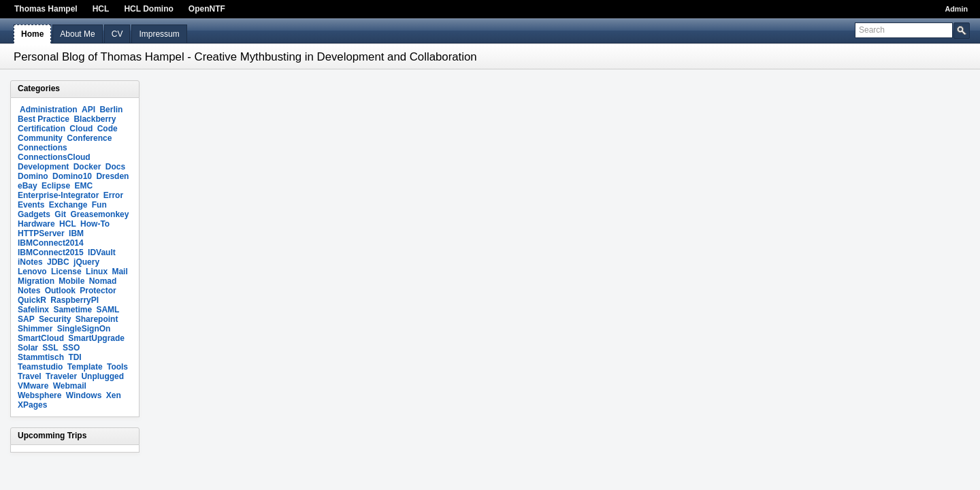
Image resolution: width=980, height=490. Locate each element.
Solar (28, 348)
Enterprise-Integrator (58, 195)
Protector (98, 291)
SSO (71, 348)
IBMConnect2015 (51, 252)
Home (32, 34)
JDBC (58, 262)
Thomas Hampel (46, 9)
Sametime (72, 310)
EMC (83, 186)
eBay (28, 186)
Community (40, 138)
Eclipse (56, 186)
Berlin (111, 110)
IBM (76, 233)
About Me (77, 34)
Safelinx (33, 310)
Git (60, 214)
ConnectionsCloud (54, 157)
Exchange (68, 205)
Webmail (70, 386)
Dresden (112, 176)
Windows (84, 395)
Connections (43, 148)
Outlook (60, 291)
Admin (956, 9)
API (88, 110)
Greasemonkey (99, 214)
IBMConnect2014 (51, 243)
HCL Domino (148, 9)
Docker (87, 167)
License (66, 272)
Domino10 (72, 176)
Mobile (71, 281)
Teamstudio (40, 367)
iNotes (30, 262)
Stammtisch (41, 357)
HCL (101, 9)
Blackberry (95, 119)
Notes (29, 291)
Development (43, 167)
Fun (99, 205)
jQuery (86, 262)
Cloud (81, 129)
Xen (114, 395)
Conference (89, 138)
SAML (108, 310)
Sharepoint (97, 319)
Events (31, 205)
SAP (26, 319)
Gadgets (34, 214)
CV (117, 34)
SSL (50, 348)
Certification (42, 129)
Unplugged (102, 376)
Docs (115, 167)
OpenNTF (207, 9)
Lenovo (32, 272)
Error (113, 195)
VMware (33, 386)
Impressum (159, 34)
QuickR (32, 300)
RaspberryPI (75, 300)
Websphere (39, 395)
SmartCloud (41, 338)
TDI (75, 357)
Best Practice (44, 119)
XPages (32, 405)
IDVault (102, 252)
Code (108, 129)
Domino (33, 176)
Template (85, 367)
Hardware (36, 224)
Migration (36, 281)
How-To (95, 224)
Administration (49, 110)
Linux (97, 272)
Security (55, 319)
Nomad (103, 281)
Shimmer (35, 329)
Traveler (61, 376)
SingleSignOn (84, 329)
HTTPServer (41, 233)
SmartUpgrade (96, 338)
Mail (119, 272)
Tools (117, 367)
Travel (30, 376)
